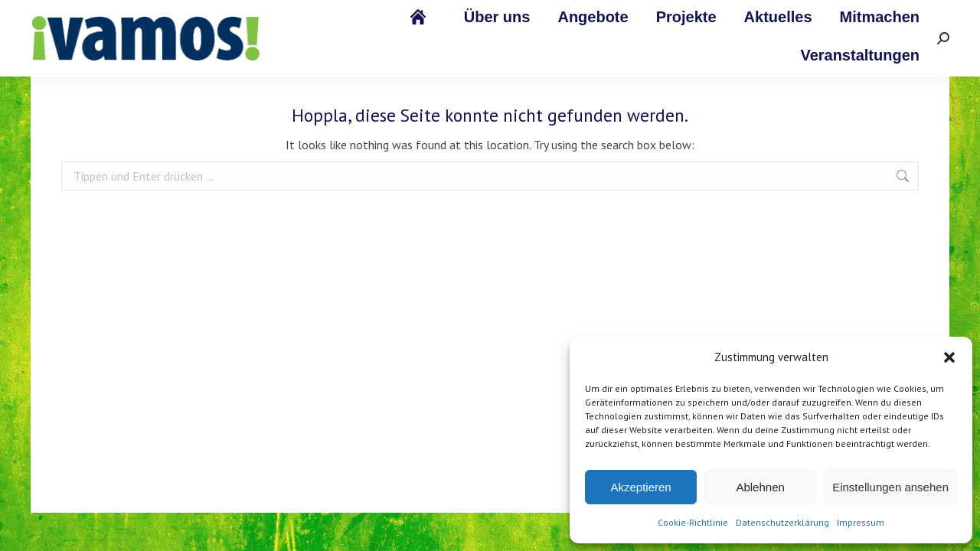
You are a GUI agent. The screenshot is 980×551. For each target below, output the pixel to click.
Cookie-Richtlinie (693, 522)
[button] (949, 357)
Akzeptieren (640, 487)
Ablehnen (760, 487)
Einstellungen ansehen (890, 487)
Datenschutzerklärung (782, 522)
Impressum (861, 522)
